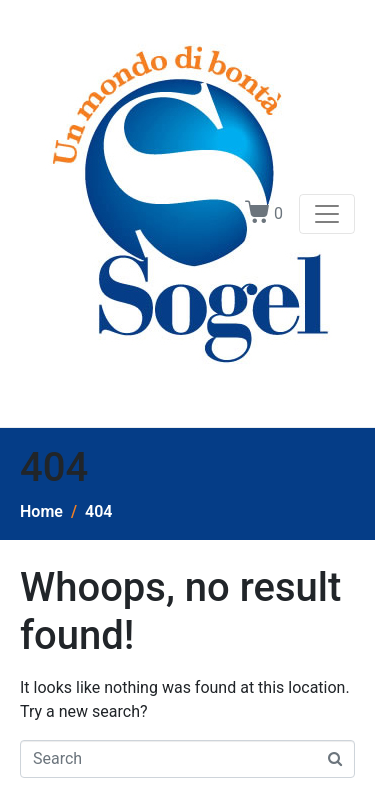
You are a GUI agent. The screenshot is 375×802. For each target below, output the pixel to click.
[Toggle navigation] (327, 214)
